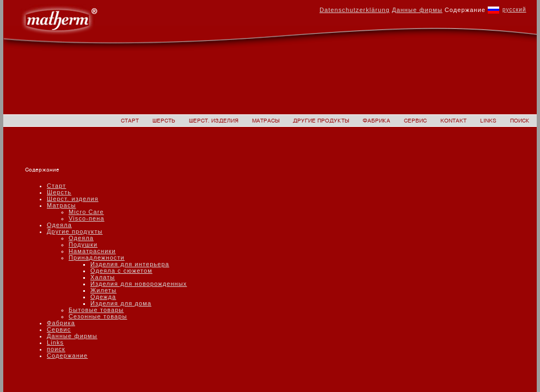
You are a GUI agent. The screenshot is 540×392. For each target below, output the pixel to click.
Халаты (103, 277)
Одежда (103, 297)
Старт (56, 186)
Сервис (59, 329)
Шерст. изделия (73, 199)
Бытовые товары (96, 310)
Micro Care (86, 212)
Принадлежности (97, 258)
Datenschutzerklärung (355, 10)
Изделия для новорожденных (139, 284)
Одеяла (59, 225)
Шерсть (59, 192)
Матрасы (62, 205)
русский (514, 10)
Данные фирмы (72, 336)
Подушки (83, 244)
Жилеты (103, 290)
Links (55, 342)
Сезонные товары (98, 316)
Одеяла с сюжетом (121, 271)
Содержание (67, 356)
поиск (56, 349)
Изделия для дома (121, 303)
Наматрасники (92, 251)
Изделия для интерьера (130, 264)
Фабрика (61, 323)
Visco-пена (87, 218)
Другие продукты (75, 231)
